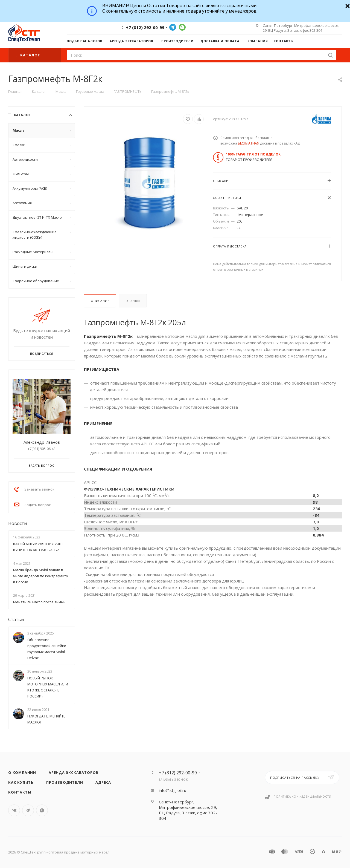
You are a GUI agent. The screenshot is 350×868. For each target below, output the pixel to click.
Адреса (103, 782)
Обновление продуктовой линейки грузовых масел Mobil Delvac (47, 649)
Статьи (16, 619)
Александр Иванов (42, 442)
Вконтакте (14, 810)
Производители (65, 782)
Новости (17, 523)
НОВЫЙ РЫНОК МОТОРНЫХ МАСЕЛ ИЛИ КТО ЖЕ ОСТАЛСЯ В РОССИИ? (48, 687)
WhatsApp (182, 27)
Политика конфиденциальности (303, 797)
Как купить (21, 782)
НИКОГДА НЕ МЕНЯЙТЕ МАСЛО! (46, 719)
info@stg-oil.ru (173, 790)
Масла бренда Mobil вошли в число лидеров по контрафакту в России (41, 576)
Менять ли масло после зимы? (39, 602)
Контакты (20, 792)
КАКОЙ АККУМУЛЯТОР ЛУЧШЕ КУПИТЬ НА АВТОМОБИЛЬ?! (39, 547)
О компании (22, 772)
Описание (100, 301)
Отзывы (133, 301)
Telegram (173, 27)
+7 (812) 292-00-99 (145, 27)
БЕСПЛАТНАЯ (249, 143)
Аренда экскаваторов (74, 772)
